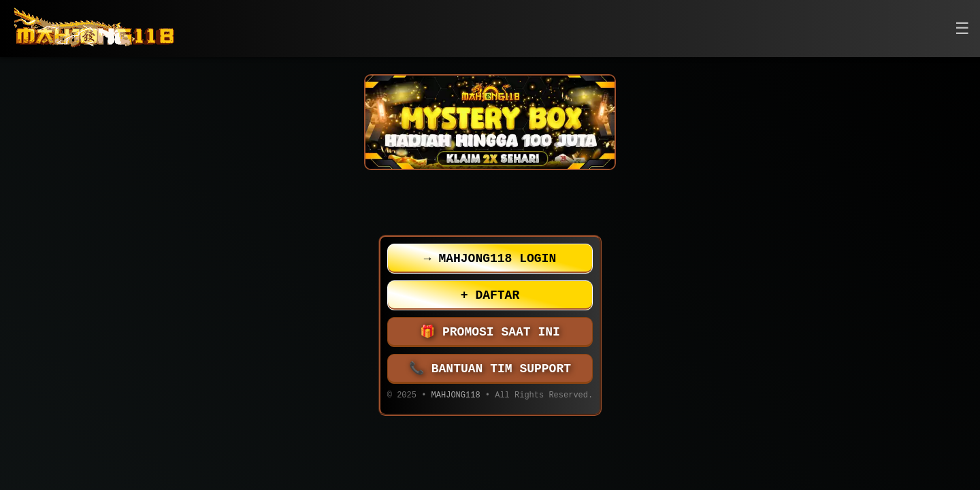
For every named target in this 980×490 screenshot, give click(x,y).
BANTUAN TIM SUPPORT (490, 369)
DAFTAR (490, 295)
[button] (962, 29)
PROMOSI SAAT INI (490, 332)
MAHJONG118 (456, 396)
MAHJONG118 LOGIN (490, 259)
